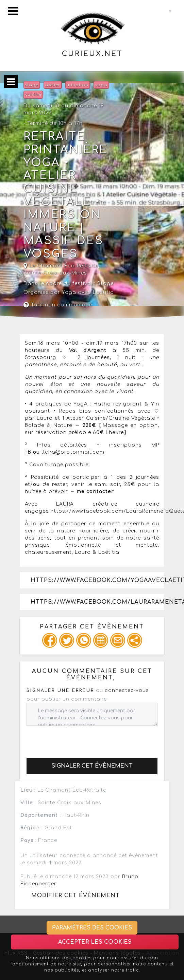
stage (32, 85)
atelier (53, 85)
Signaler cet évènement (92, 766)
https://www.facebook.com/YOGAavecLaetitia (97, 580)
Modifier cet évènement (76, 896)
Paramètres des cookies (92, 928)
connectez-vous (127, 690)
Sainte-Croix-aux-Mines (55, 273)
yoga (101, 85)
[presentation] (78, 739)
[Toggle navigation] (13, 11)
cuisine (33, 95)
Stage (105, 284)
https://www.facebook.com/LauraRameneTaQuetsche (97, 602)
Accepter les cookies (95, 942)
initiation (78, 85)
